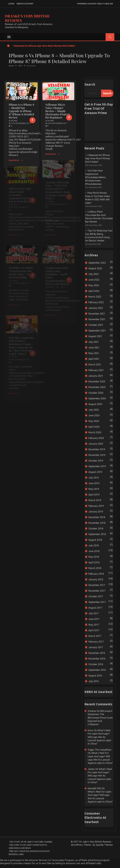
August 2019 (95, 472)
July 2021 (94, 342)
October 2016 (96, 664)
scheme (92, 711)
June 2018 (94, 551)
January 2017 (96, 647)
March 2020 (95, 432)
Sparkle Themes (104, 845)
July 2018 (94, 545)
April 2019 (94, 495)
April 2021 (94, 359)
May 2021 (94, 353)
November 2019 (97, 455)
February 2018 (96, 574)
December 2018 (97, 517)
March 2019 (95, 500)
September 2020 (97, 398)
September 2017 (97, 602)
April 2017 (94, 630)
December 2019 (97, 449)
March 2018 (95, 568)
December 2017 (97, 585)
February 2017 (96, 642)
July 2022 (94, 274)
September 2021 (97, 331)
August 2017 (95, 608)
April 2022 (94, 291)
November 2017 (97, 591)
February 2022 (96, 302)
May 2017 (94, 625)
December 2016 (97, 653)
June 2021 (94, 348)
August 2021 (95, 336)
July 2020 (94, 410)
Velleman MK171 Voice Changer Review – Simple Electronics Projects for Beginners (58, 111)
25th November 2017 (21, 123)
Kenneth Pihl (94, 788)
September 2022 (97, 263)
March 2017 (95, 636)
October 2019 (96, 461)
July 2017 (94, 613)
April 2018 (94, 562)
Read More (16, 160)
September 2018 (97, 534)
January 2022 (96, 308)
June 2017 (94, 619)
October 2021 (96, 325)
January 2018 (96, 579)
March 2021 (95, 364)
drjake (14, 121)
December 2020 (97, 381)
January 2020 (96, 444)
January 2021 (96, 376)
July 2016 (94, 681)
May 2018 (94, 557)
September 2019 (97, 466)
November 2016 (97, 659)
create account (25, 4)
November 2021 (97, 319)
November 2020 (97, 387)
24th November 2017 (57, 123)
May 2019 (94, 489)
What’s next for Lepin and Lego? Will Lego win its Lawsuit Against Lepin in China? (99, 737)
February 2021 (96, 370)
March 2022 (95, 297)
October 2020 (96, 393)
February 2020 (96, 438)
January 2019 (96, 512)
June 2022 (94, 280)
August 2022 (95, 268)
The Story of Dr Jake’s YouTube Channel (31, 842)
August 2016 (95, 676)
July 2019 (94, 478)
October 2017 (96, 596)
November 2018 (97, 523)
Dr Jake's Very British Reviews (27, 18)
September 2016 (97, 670)
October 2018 (96, 529)
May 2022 (94, 285)
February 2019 (96, 506)
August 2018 (95, 540)
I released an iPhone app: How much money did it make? (44, 46)
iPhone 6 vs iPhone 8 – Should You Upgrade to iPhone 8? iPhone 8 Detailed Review (21, 111)
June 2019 (94, 483)
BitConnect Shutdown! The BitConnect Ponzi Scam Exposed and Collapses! (100, 718)
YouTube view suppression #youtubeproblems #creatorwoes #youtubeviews (96, 177)
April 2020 (94, 427)
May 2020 (94, 421)
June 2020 (94, 415)
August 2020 (95, 404)
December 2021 (97, 314)
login (11, 4)
